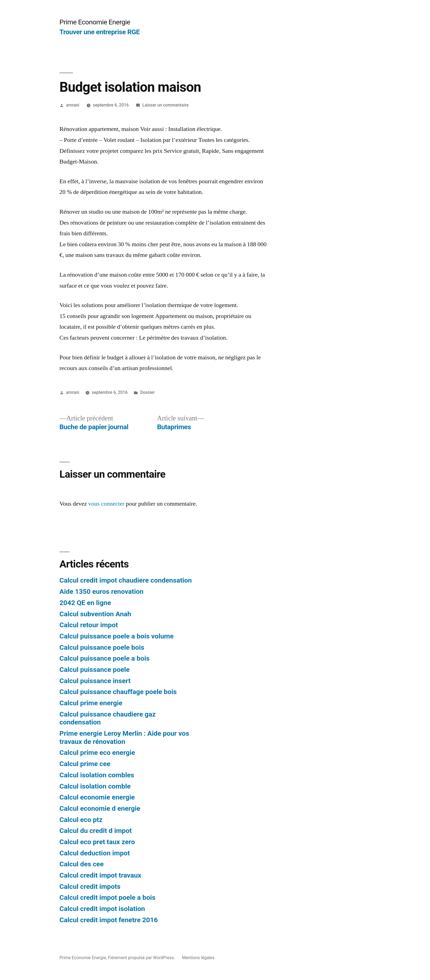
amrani (73, 105)
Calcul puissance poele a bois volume (117, 636)
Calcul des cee (82, 864)
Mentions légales (198, 958)
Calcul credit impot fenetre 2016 (109, 920)
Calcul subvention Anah (95, 614)
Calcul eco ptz (81, 820)
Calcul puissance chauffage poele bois (118, 692)
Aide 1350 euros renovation (102, 591)
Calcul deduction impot (95, 853)
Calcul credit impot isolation (102, 909)
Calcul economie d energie (100, 808)
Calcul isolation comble (95, 786)
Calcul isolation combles (97, 775)
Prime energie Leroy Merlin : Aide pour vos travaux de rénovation (124, 737)
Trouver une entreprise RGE (100, 32)
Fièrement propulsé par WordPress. (142, 958)
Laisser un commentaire (166, 105)
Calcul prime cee (85, 764)
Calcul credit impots (90, 886)
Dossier (147, 392)
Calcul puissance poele (95, 670)
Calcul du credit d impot (96, 831)
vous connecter (106, 504)
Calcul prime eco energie (97, 753)
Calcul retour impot (89, 625)
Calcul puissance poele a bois (105, 658)
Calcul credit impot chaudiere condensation (126, 580)
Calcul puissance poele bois (102, 647)
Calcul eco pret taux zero (97, 842)
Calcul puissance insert (95, 681)
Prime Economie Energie (95, 22)
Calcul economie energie (97, 797)
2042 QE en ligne (85, 603)
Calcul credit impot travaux (100, 875)
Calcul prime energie (91, 703)
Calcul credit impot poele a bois (107, 897)
